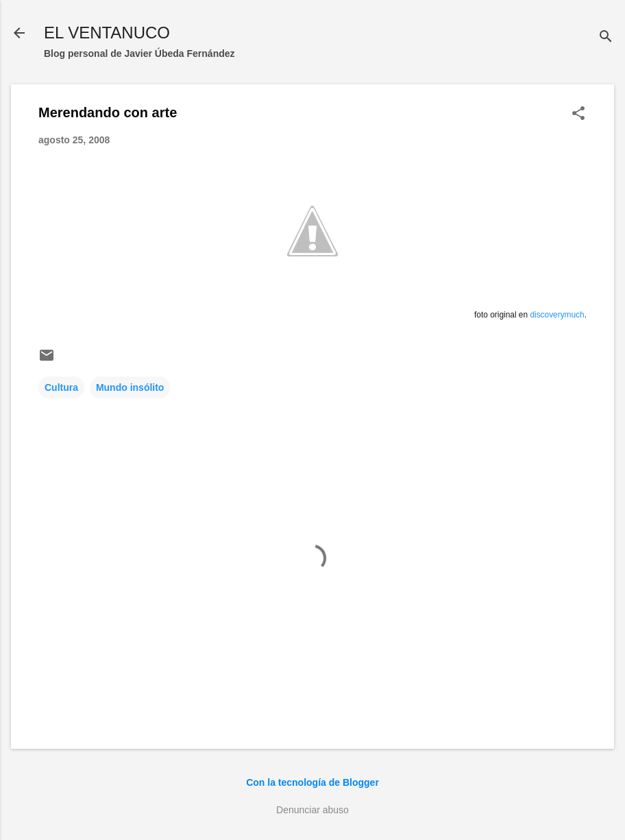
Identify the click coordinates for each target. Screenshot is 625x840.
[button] (578, 114)
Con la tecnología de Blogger (312, 782)
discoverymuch (557, 315)
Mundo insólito (130, 387)
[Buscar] (606, 37)
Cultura (61, 387)
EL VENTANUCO (107, 33)
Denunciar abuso (312, 810)
